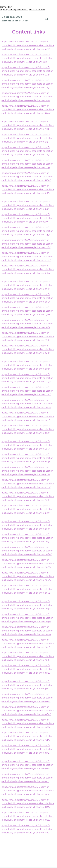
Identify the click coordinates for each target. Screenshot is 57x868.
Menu (52, 19)
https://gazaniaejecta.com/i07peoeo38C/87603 (22, 10)
